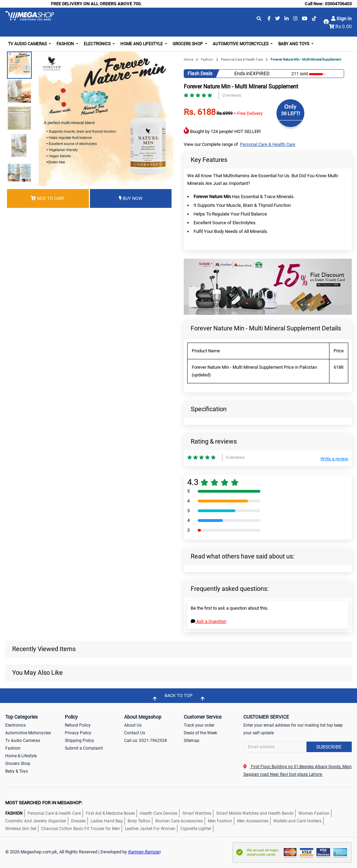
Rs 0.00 (344, 26)
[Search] (298, 747)
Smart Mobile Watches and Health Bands (255, 813)
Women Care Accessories (179, 821)
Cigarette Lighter (196, 829)
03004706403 (338, 4)
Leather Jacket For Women (150, 829)
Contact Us (135, 733)
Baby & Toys (17, 771)
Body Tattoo (139, 821)
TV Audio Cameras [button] (28, 44)
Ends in (242, 73)
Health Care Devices (159, 813)
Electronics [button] (98, 44)
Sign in (341, 18)
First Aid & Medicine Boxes (110, 813)
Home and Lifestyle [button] (142, 44)
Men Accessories (253, 821)
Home (188, 59)
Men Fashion (220, 821)
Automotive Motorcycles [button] (241, 44)
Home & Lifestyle (21, 756)
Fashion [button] (66, 44)
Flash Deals (200, 73)
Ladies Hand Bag (107, 821)
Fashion (207, 59)
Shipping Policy (79, 741)
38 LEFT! (291, 114)
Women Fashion (314, 813)
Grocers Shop (18, 764)
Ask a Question (208, 621)
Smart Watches (197, 813)
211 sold (300, 74)
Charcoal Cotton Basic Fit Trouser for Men (81, 829)
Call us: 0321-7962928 (146, 741)
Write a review (334, 459)
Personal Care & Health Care (242, 59)
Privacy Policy (78, 733)
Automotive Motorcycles (28, 733)
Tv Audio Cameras (23, 741)
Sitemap (192, 741)
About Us (133, 725)
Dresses (78, 821)
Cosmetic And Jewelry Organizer (36, 821)
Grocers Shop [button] (188, 44)
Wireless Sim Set (21, 829)
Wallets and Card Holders (297, 821)
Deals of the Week (200, 733)
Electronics (16, 725)
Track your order (199, 725)
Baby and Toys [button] (294, 44)
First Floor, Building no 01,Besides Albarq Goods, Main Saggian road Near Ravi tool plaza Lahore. (298, 771)
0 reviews (232, 95)
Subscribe (329, 747)
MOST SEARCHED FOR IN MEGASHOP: (44, 803)
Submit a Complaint (84, 748)
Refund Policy (78, 725)
